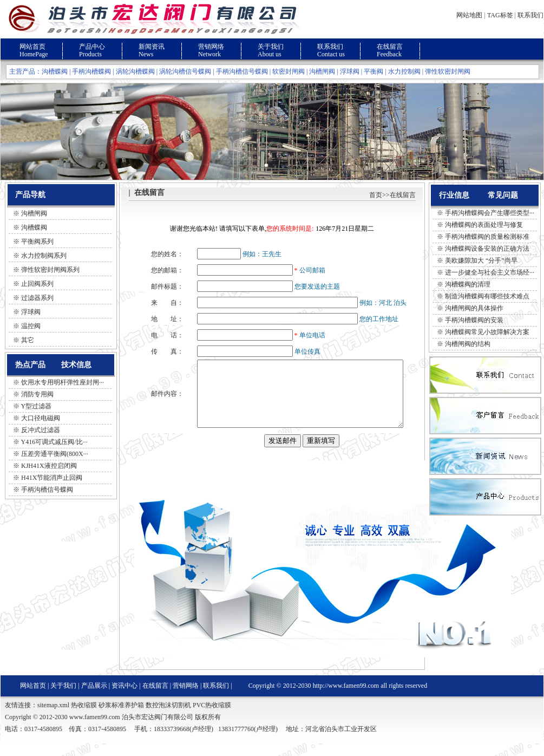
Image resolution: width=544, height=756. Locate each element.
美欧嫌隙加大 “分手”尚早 (481, 260)
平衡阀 (373, 71)
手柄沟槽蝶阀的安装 (474, 320)
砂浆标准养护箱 (121, 718)
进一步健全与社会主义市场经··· (490, 272)
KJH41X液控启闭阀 (49, 466)
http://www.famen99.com (346, 699)
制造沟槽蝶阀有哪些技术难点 (487, 296)
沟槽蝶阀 (55, 71)
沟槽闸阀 (322, 71)
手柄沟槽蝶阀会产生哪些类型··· (490, 213)
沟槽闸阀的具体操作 (474, 308)
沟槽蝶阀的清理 (468, 284)
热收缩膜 (84, 718)
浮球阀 (350, 71)
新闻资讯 (152, 47)
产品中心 (92, 47)
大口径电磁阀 (41, 418)
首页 (376, 195)
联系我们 (530, 15)
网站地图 (469, 15)
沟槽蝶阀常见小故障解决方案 (487, 332)
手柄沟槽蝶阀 (91, 71)
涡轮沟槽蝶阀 (135, 71)
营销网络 (211, 47)
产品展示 (94, 699)
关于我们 (271, 47)
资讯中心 (124, 699)
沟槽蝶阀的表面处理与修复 (484, 225)
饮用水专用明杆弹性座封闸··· (63, 382)
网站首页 (32, 47)
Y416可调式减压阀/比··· (54, 442)
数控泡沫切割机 (168, 718)
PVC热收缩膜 (212, 718)
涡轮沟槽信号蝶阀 (185, 71)
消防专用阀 (37, 394)
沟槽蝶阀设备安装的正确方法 (487, 249)
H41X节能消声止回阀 (52, 478)
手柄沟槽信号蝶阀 (242, 71)
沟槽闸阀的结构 (468, 344)
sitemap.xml (53, 718)
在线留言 (390, 47)
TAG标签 (500, 15)
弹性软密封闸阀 (448, 71)
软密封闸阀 (289, 71)
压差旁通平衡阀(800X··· (55, 454)
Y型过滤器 (37, 406)
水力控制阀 (404, 71)
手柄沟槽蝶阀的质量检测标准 (487, 237)
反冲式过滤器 (41, 430)
